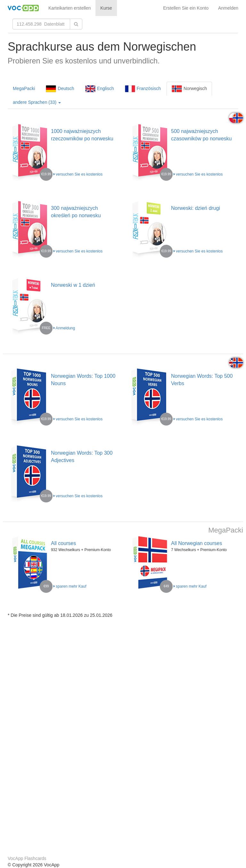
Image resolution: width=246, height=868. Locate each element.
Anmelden (228, 8)
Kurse (106, 8)
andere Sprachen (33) (37, 102)
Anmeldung (64, 328)
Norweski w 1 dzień (73, 285)
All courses (63, 543)
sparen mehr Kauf (70, 586)
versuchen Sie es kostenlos (78, 174)
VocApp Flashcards (27, 858)
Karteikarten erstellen (70, 8)
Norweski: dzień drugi (196, 208)
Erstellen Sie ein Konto (186, 8)
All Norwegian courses (197, 543)
